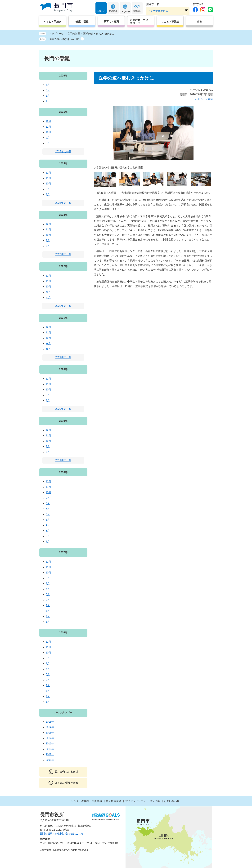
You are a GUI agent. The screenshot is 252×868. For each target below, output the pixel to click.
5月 (48, 520)
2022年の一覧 (63, 306)
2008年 (50, 760)
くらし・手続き (53, 22)
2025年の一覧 (63, 151)
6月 (48, 514)
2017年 (63, 552)
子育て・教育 (111, 22)
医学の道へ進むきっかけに (64, 39)
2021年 (63, 318)
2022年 (63, 266)
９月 (48, 292)
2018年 (63, 472)
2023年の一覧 (63, 254)
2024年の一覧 (63, 203)
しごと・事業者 (170, 22)
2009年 (50, 754)
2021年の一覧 (63, 357)
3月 (48, 90)
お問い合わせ (172, 801)
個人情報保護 (114, 801)
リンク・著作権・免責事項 (86, 801)
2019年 (63, 421)
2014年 (50, 727)
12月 (48, 121)
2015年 (50, 722)
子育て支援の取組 (158, 11)
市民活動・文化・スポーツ (140, 22)
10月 (48, 132)
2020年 (63, 369)
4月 (48, 85)
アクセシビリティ (135, 801)
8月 (48, 143)
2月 (48, 96)
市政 (200, 22)
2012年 (50, 738)
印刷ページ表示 (204, 99)
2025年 (63, 112)
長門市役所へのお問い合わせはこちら (62, 834)
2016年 (63, 633)
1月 (48, 101)
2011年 (50, 744)
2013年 (50, 733)
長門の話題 (74, 34)
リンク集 (155, 801)
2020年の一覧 (63, 409)
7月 (48, 509)
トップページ (57, 34)
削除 (82, 39)
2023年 (63, 215)
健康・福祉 (82, 22)
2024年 (63, 163)
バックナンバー (63, 713)
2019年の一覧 (63, 460)
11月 (48, 127)
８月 (48, 298)
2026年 (63, 76)
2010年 (50, 749)
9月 (48, 138)
